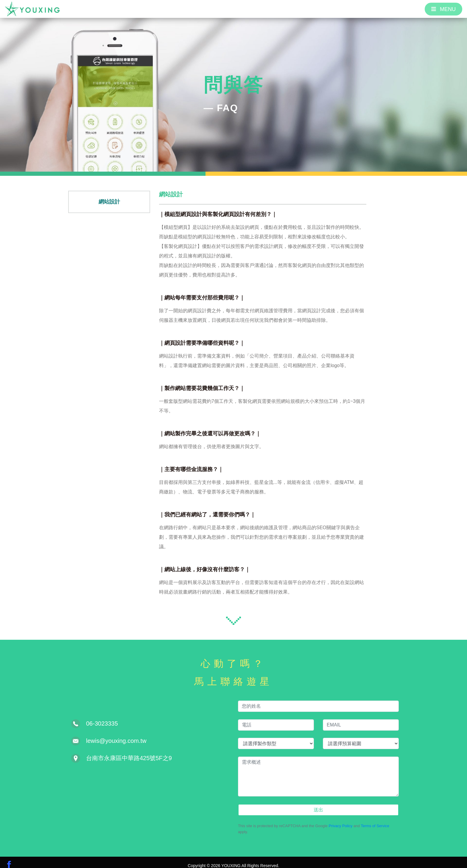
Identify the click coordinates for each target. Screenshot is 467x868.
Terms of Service (375, 819)
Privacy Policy (340, 819)
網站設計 (109, 212)
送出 (318, 802)
